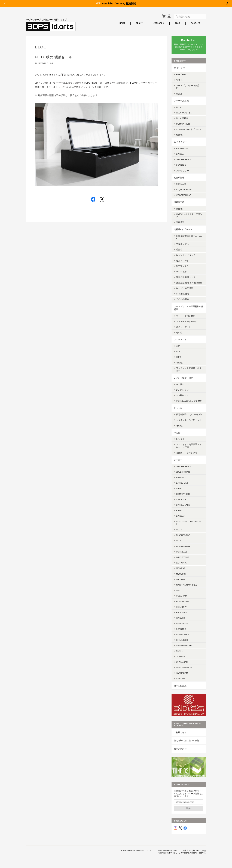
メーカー (178, 460)
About (139, 23)
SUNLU (180, 651)
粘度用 (179, 94)
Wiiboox (181, 679)
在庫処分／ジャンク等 (187, 453)
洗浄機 (179, 209)
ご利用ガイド (180, 732)
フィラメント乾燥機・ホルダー (189, 369)
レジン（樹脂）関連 (183, 378)
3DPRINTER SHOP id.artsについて (136, 851)
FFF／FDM (181, 74)
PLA (178, 351)
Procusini (182, 612)
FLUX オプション (184, 113)
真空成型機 (179, 178)
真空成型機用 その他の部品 (189, 283)
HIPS (178, 357)
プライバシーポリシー (167, 851)
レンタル (180, 439)
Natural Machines (187, 585)
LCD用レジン (182, 384)
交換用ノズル (182, 244)
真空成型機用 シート (186, 277)
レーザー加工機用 (185, 288)
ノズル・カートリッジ (187, 321)
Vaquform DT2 (184, 190)
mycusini (181, 574)
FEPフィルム (182, 266)
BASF (179, 488)
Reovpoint (182, 148)
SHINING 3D (182, 640)
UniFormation (184, 667)
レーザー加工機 (181, 101)
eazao (180, 510)
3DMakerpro (183, 159)
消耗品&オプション (183, 229)
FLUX (179, 107)
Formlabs (182, 552)
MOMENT (181, 568)
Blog (178, 23)
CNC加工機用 (183, 294)
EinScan (181, 154)
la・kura (181, 563)
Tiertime (181, 657)
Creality (181, 499)
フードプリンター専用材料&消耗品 (188, 308)
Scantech (182, 629)
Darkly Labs (183, 505)
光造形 (179, 80)
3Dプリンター (180, 68)
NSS (178, 590)
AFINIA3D (181, 477)
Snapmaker (183, 634)
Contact (196, 23)
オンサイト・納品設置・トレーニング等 (189, 446)
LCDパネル (181, 272)
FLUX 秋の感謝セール (54, 57)
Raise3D (181, 618)
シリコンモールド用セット (189, 420)
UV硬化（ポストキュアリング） (189, 215)
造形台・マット (184, 327)
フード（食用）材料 (186, 316)
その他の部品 (182, 299)
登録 (188, 808)
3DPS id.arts (49, 75)
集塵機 (179, 135)
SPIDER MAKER (184, 645)
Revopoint (182, 623)
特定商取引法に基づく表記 (187, 740)
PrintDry (181, 607)
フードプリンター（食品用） (188, 87)
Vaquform (182, 673)
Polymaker (182, 601)
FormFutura (183, 546)
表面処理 (180, 222)
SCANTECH (182, 165)
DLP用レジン (182, 390)
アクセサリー (182, 170)
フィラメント (180, 339)
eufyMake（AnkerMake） (189, 523)
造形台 (179, 249)
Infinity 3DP (183, 557)
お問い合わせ (180, 749)
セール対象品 (180, 686)
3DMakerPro (183, 466)
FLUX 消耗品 (182, 118)
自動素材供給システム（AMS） (189, 237)
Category (159, 23)
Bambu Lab (182, 483)
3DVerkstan (183, 472)
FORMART (181, 184)
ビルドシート (182, 261)
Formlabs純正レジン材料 (189, 401)
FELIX (179, 530)
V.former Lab (184, 195)
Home (122, 23)
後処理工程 (179, 202)
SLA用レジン (182, 395)
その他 (179, 332)
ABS (178, 346)
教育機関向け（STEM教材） (190, 414)
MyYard (180, 579)
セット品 (178, 408)
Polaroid (181, 596)
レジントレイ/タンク (186, 255)
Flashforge (183, 535)
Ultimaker (182, 662)
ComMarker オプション (189, 129)
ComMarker (183, 124)
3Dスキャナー (180, 142)
